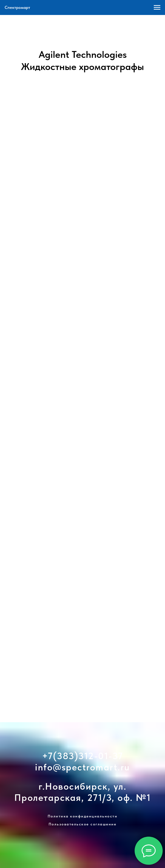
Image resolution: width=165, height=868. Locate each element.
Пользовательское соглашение (83, 824)
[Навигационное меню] (157, 7)
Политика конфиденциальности (83, 816)
